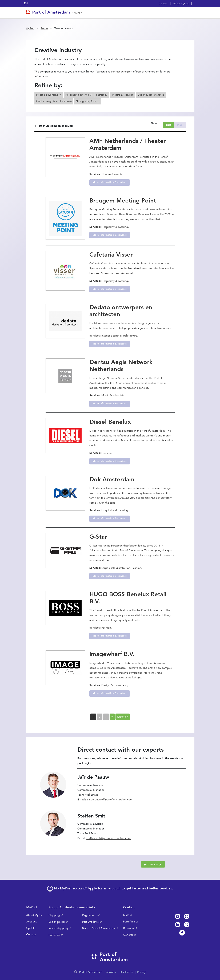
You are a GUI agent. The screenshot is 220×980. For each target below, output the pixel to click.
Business (129, 928)
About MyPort (181, 3)
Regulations (89, 915)
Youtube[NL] (178, 916)
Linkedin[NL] (178, 925)
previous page (153, 864)
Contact (163, 3)
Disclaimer (126, 972)
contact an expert (122, 72)
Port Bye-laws (90, 922)
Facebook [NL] (182, 933)
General (128, 935)
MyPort (78, 13)
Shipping (54, 915)
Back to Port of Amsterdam (99, 928)
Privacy (141, 972)
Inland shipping (58, 928)
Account (31, 922)
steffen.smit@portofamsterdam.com (109, 838)
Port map (54, 935)
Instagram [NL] (187, 916)
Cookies (111, 972)
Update (31, 928)
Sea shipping (57, 922)
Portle (44, 29)
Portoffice (129, 922)
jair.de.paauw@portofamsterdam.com (109, 800)
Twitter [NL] (187, 925)
